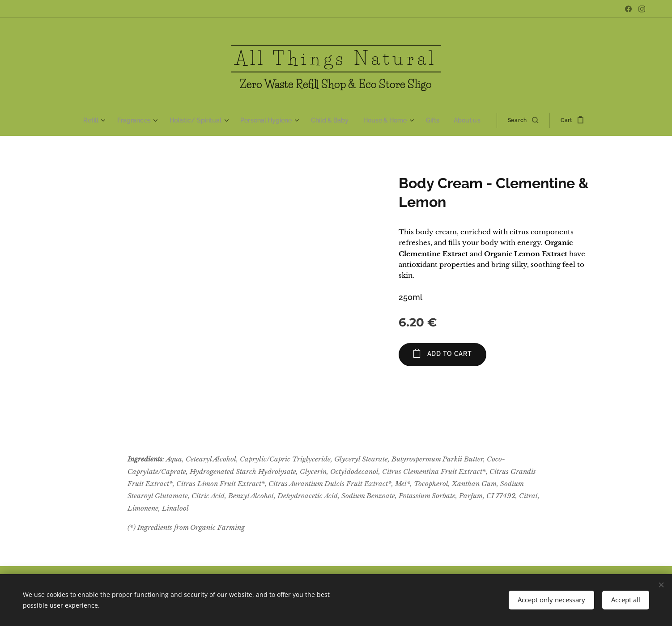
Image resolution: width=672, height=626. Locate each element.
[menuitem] (102, 120)
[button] (518, 120)
